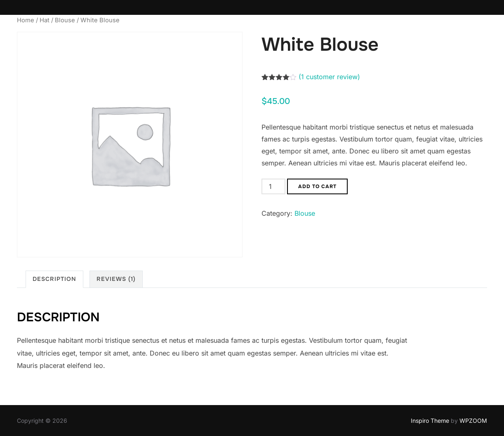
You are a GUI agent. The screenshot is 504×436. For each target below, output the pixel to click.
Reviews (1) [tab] (116, 279)
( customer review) (329, 77)
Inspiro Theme (430, 421)
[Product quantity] (273, 186)
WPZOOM (473, 421)
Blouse (65, 20)
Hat (45, 20)
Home (26, 20)
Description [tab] (54, 279)
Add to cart (317, 186)
